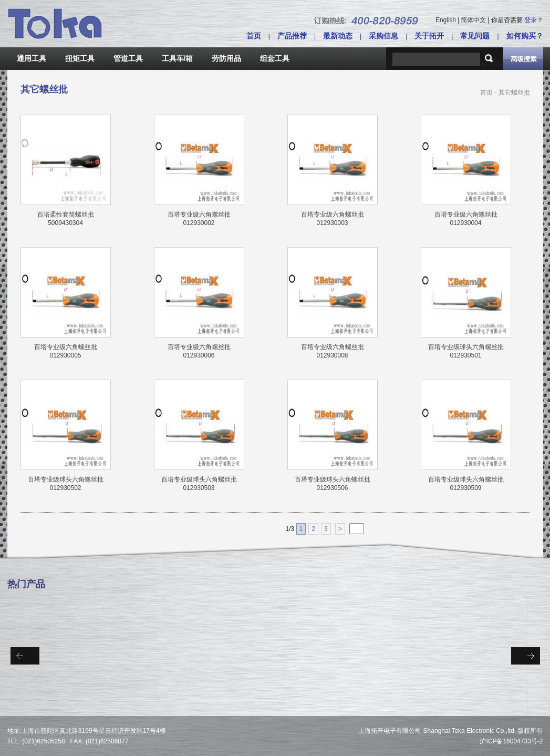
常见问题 (475, 36)
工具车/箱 (178, 58)
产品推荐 (292, 36)
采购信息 (383, 36)
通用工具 (32, 58)
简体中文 (473, 20)
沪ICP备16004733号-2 (511, 741)
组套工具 (275, 58)
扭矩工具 (80, 58)
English (446, 20)
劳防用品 (226, 58)
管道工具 (128, 58)
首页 (254, 36)
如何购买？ (525, 36)
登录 (531, 20)
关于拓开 (429, 36)
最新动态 (338, 36)
